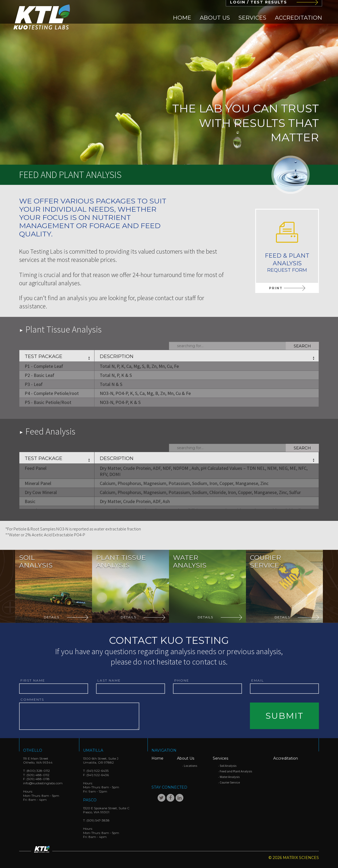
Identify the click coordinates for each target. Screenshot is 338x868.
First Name (33, 680)
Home (182, 18)
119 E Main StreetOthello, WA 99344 (38, 761)
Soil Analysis (228, 766)
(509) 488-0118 (38, 779)
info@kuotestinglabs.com (43, 783)
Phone (182, 680)
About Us (215, 18)
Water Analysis (230, 777)
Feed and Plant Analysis (236, 771)
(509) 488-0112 (38, 775)
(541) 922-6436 (98, 775)
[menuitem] (182, 18)
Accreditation (298, 18)
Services (252, 18)
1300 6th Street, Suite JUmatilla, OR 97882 (101, 761)
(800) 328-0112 (38, 771)
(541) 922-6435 (97, 771)
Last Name (109, 680)
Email (258, 680)
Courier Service (230, 782)
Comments (32, 700)
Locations (190, 766)
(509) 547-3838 (98, 820)
